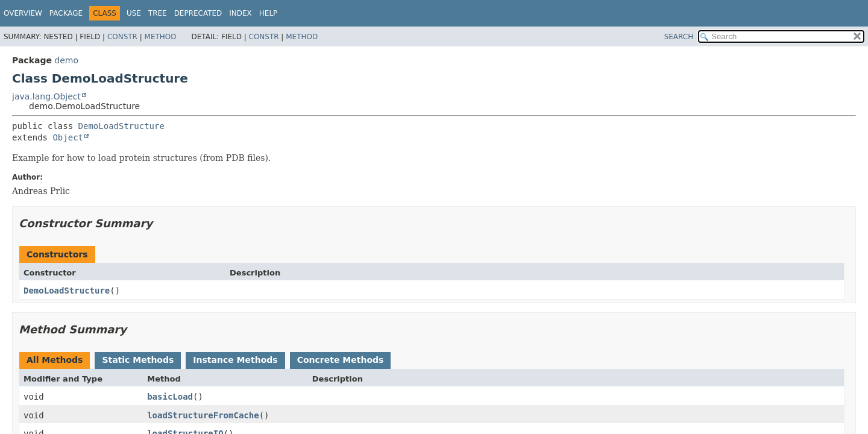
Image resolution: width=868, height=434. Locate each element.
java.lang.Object (46, 96)
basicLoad (170, 397)
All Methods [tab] (55, 360)
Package (66, 13)
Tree (158, 13)
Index (241, 13)
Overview (23, 13)
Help (269, 13)
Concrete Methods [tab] (341, 360)
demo (66, 60)
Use (134, 13)
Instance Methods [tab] (235, 360)
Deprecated (198, 13)
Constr (122, 37)
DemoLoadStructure (121, 126)
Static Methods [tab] (138, 360)
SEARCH (679, 37)
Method (161, 37)
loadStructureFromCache (203, 415)
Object (68, 137)
